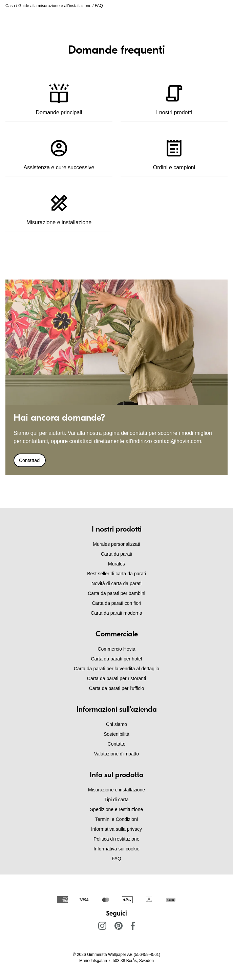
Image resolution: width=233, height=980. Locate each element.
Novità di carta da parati (116, 583)
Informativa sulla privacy (116, 829)
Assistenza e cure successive (59, 152)
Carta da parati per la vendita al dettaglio (116, 669)
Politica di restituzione (116, 839)
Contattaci (30, 460)
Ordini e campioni (174, 152)
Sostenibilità (116, 734)
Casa (10, 6)
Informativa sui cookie (116, 849)
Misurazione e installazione (59, 207)
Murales (116, 564)
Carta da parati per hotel (117, 659)
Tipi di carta (116, 800)
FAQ (116, 859)
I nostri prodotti (174, 97)
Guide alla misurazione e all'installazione (55, 6)
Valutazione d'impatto (116, 754)
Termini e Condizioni (116, 819)
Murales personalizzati (116, 544)
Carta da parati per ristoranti (116, 678)
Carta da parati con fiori (116, 603)
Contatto (117, 744)
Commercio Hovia (116, 649)
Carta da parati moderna (116, 613)
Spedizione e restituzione (116, 809)
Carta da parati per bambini (116, 593)
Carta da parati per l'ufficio (117, 688)
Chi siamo (116, 724)
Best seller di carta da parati (116, 574)
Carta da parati (117, 554)
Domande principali (59, 97)
